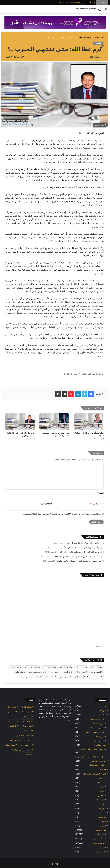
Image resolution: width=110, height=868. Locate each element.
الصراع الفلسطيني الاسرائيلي (94, 774)
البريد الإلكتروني (97, 503)
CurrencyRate (98, 646)
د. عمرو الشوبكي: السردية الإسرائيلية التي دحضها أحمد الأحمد (77, 556)
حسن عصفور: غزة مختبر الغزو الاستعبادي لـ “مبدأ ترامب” (79, 561)
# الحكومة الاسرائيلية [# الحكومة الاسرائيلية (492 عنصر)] (32, 667)
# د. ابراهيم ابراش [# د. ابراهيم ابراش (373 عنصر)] (81, 677)
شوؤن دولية (99, 736)
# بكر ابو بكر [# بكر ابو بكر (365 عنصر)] (68, 672)
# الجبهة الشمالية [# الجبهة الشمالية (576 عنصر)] (66, 667)
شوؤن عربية (99, 741)
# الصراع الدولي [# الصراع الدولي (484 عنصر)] (81, 672)
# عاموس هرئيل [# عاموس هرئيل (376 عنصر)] (66, 677)
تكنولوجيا (103, 808)
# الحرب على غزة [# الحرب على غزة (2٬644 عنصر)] (50, 667)
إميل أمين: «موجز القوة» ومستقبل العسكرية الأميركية (75, 2)
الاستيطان (100, 782)
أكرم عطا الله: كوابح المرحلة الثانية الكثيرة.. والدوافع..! (80, 552)
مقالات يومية (89, 37)
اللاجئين (101, 795)
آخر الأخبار (102, 710)
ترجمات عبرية (98, 843)
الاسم (101, 493)
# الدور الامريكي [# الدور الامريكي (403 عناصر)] (16, 667)
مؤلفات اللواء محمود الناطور (93, 757)
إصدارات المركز (100, 745)
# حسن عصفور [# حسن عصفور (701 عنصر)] (97, 677)
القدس (101, 791)
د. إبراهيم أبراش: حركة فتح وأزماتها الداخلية (84, 543)
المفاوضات (100, 800)
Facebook (68, 374)
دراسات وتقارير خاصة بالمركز (92, 749)
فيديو (104, 821)
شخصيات (102, 813)
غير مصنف (102, 817)
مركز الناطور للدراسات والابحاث (89, 374)
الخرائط (103, 769)
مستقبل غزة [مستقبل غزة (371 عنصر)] (27, 677)
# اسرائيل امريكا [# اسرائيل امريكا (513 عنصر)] (96, 667)
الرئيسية (99, 37)
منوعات (103, 847)
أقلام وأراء (79, 37)
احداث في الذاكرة (99, 761)
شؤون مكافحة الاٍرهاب (95, 732)
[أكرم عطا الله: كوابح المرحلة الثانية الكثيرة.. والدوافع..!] (20, 422)
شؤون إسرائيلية (98, 719)
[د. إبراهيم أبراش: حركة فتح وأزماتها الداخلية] (89, 422)
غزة (103, 804)
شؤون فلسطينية (98, 728)
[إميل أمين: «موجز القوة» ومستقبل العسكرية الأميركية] (54, 422)
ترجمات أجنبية (98, 839)
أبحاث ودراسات (100, 715)
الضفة (102, 787)
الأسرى (101, 778)
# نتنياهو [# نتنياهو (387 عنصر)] (53, 677)
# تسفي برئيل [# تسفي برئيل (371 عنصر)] (55, 672)
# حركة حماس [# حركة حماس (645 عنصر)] (20, 672)
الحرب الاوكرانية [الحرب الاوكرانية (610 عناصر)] (41, 677)
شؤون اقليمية (99, 723)
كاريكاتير (103, 826)
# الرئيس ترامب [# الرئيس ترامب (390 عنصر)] (97, 672)
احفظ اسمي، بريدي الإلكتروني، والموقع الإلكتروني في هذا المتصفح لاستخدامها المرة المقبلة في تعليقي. (62, 514)
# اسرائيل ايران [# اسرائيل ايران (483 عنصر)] (81, 667)
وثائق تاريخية (101, 852)
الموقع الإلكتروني (46, 503)
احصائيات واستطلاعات (97, 765)
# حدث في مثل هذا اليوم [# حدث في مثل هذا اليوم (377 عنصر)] (37, 672)
